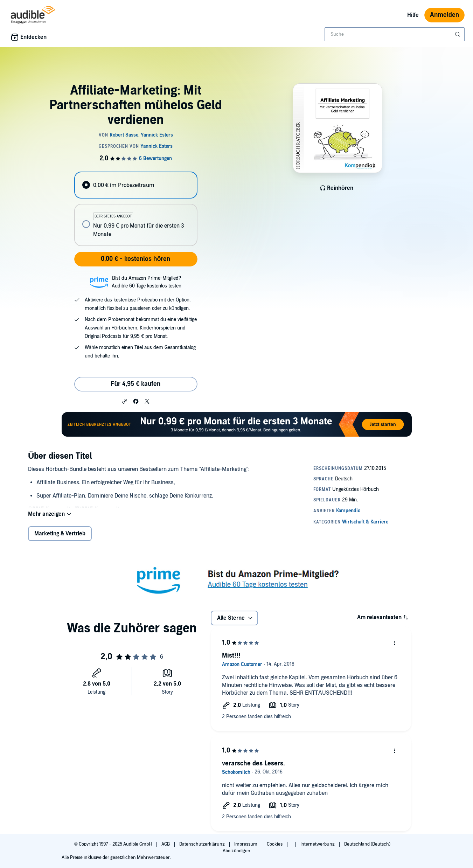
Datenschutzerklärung (203, 844)
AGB (166, 844)
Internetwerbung (318, 844)
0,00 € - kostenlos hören (135, 259)
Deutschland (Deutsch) (368, 844)
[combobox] (395, 34)
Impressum (246, 844)
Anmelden (444, 15)
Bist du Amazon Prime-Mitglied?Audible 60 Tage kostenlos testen (147, 282)
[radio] (136, 185)
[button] (125, 401)
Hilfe (413, 15)
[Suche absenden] (458, 34)
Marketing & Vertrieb (60, 534)
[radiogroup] (136, 209)
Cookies (275, 844)
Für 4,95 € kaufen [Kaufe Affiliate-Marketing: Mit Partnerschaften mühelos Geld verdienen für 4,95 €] (135, 384)
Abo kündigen (236, 851)
